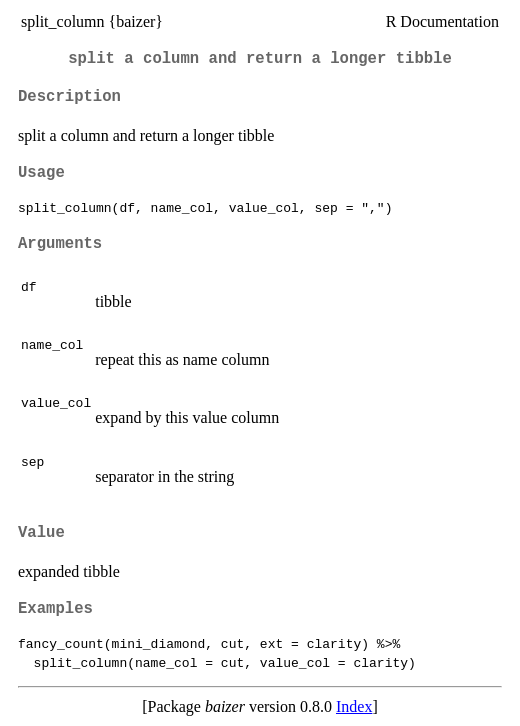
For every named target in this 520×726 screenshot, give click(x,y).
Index (354, 706)
